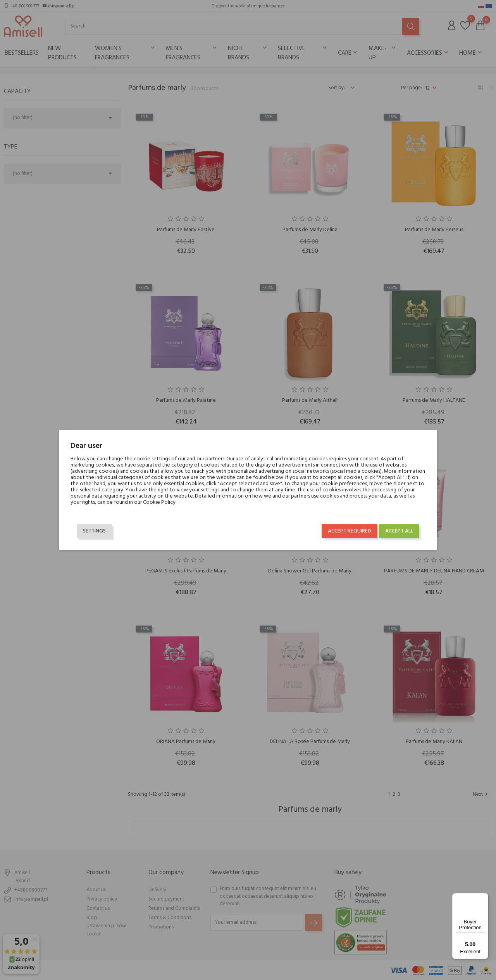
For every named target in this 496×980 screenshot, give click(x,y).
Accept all (399, 531)
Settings (94, 531)
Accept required (350, 531)
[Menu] (484, 898)
